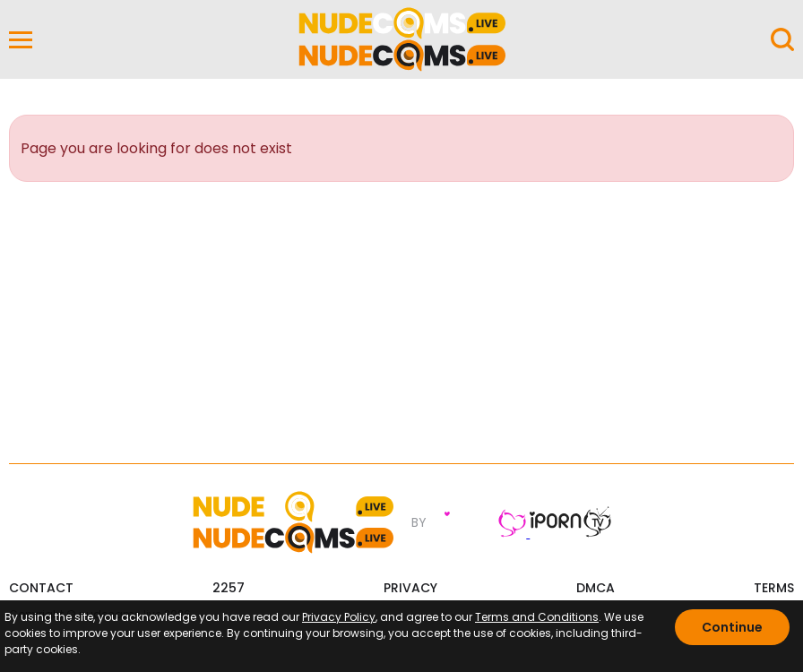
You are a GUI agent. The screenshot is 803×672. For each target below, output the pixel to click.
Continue (732, 627)
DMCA (596, 586)
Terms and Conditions (537, 617)
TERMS (774, 586)
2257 (229, 586)
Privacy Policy (339, 617)
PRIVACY (410, 586)
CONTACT (41, 586)
